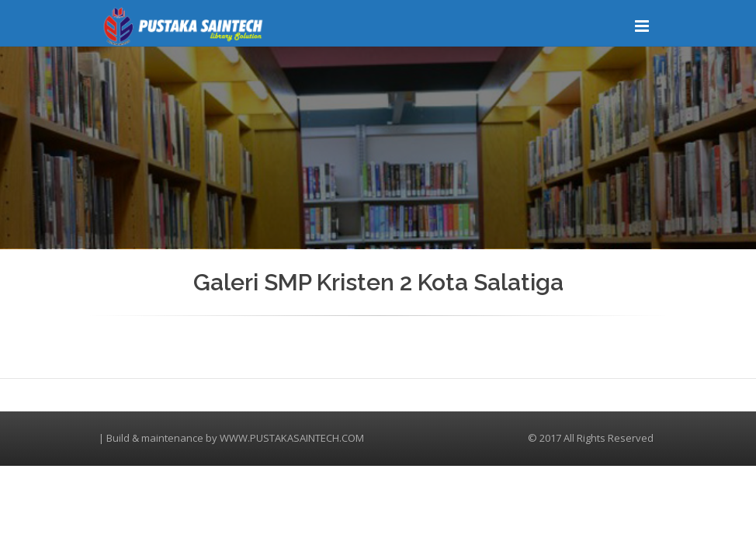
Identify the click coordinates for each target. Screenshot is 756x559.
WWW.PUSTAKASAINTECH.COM (292, 438)
